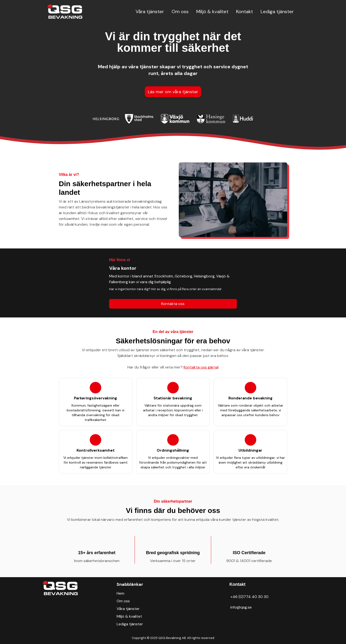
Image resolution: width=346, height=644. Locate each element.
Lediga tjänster (277, 11)
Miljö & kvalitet (212, 11)
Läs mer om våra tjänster (173, 92)
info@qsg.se (241, 607)
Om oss (180, 11)
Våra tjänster (150, 11)
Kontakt (245, 11)
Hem (120, 593)
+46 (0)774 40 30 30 (249, 597)
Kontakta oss (173, 304)
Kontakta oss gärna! (201, 367)
